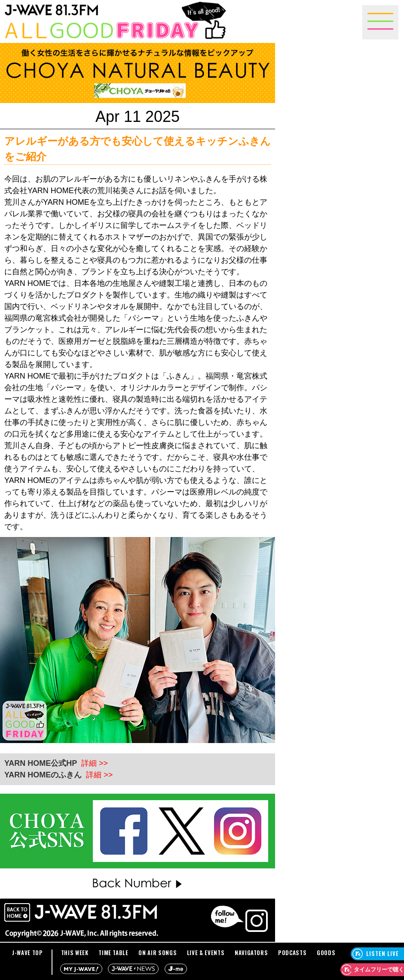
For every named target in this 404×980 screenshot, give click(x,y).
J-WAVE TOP (28, 953)
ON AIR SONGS (158, 953)
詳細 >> (95, 763)
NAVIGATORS (251, 953)
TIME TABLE (113, 953)
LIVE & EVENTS (206, 953)
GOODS (326, 953)
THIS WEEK (75, 953)
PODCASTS (292, 953)
